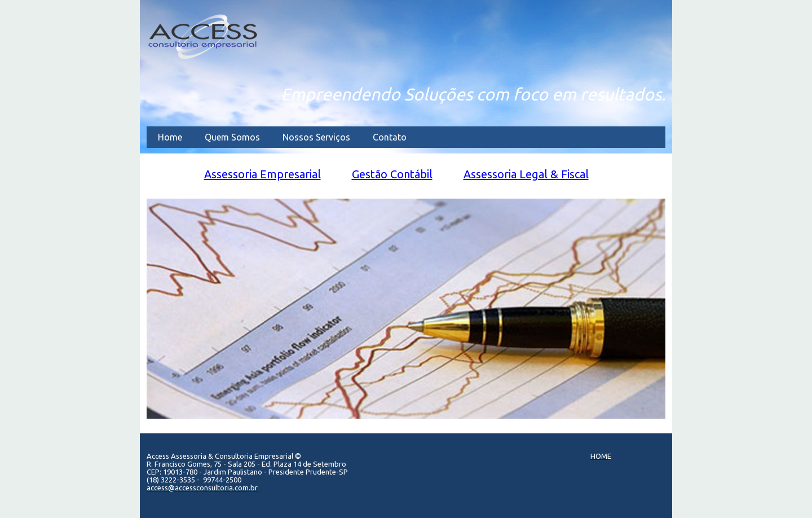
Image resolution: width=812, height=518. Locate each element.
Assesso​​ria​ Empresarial (262, 174)
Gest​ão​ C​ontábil (392, 174)
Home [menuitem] (170, 137)
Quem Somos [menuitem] (232, 137)
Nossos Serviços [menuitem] (316, 137)
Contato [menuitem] (390, 137)
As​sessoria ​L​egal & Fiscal (526, 174)
